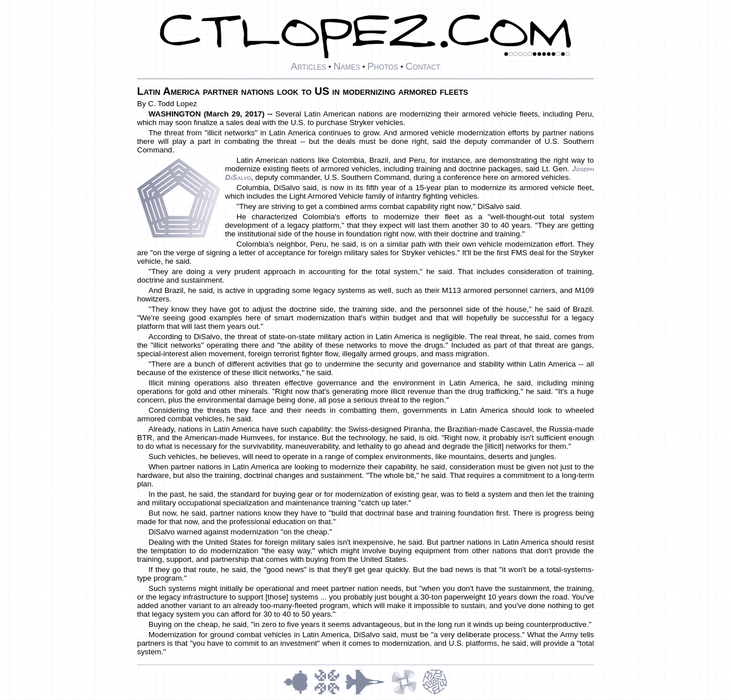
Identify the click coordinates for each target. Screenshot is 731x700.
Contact (423, 66)
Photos (383, 66)
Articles (308, 66)
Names (347, 66)
